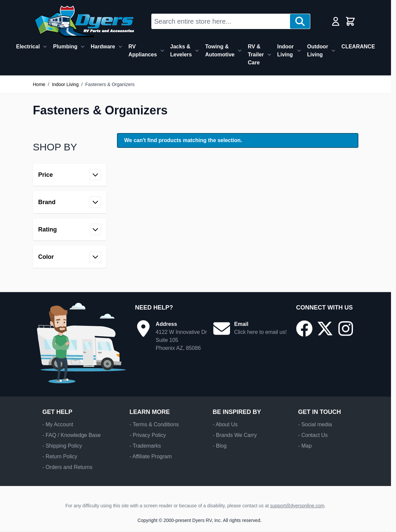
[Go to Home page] (84, 21)
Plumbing (65, 47)
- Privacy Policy (147, 435)
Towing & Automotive (220, 51)
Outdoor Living (317, 51)
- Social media (315, 424)
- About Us (225, 424)
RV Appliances (142, 51)
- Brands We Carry (235, 435)
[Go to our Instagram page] (346, 329)
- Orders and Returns (67, 467)
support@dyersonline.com (297, 506)
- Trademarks (145, 446)
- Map (305, 446)
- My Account (58, 424)
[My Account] (336, 21)
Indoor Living (286, 51)
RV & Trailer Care (256, 55)
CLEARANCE (358, 47)
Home (39, 84)
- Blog (220, 446)
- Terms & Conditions (154, 424)
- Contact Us (313, 435)
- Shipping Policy (62, 446)
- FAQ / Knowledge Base (71, 435)
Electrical (28, 47)
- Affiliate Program (150, 456)
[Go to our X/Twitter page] (325, 329)
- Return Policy (60, 456)
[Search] (300, 21)
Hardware (103, 47)
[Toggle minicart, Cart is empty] (350, 21)
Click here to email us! (260, 332)
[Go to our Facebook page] (304, 329)
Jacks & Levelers (181, 51)
